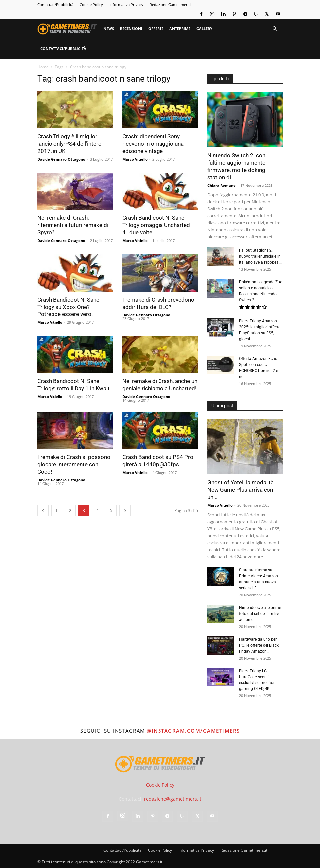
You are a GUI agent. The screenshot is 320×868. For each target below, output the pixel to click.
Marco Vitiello (135, 159)
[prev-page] (43, 510)
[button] (275, 29)
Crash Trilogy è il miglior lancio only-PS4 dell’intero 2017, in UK (69, 144)
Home (43, 67)
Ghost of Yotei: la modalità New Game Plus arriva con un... (241, 490)
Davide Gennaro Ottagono (61, 159)
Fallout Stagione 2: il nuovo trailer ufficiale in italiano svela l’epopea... (260, 256)
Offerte (156, 28)
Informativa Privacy (126, 4)
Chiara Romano (221, 185)
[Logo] (69, 29)
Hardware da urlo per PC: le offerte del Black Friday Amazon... (259, 645)
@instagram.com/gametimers (193, 731)
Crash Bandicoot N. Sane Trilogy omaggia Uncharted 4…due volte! (156, 225)
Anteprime (180, 28)
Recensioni (131, 28)
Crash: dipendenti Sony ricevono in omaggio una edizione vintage (153, 144)
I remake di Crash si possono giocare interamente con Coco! (74, 464)
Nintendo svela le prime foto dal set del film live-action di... (260, 614)
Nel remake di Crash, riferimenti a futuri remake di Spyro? (73, 225)
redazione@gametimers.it (173, 799)
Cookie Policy (91, 4)
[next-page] (125, 510)
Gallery (204, 28)
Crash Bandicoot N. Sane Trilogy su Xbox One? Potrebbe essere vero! (68, 307)
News (109, 28)
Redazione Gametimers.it (171, 4)
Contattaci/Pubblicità (55, 4)
